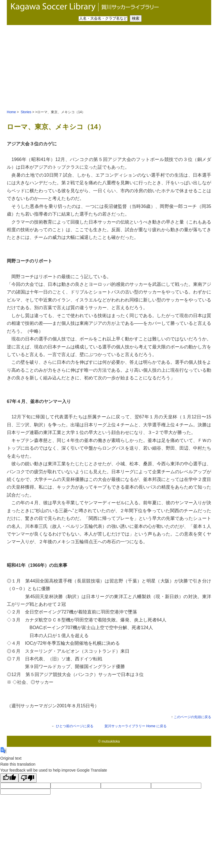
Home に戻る (136, 726)
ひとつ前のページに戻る (75, 726)
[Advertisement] (109, 68)
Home (11, 112)
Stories (26, 112)
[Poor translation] (28, 778)
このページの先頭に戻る (192, 717)
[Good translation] (9, 778)
